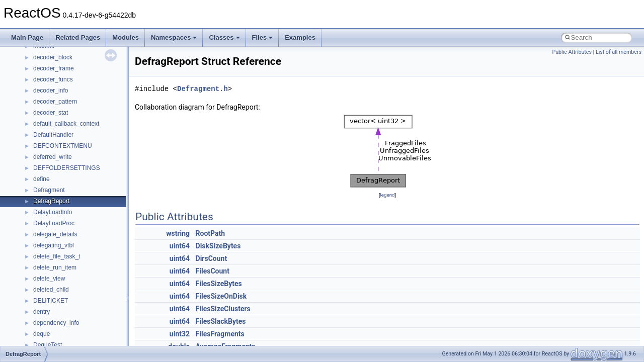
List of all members (619, 52)
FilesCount (213, 271)
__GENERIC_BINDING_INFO (73, 303)
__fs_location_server (61, 269)
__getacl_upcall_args (62, 314)
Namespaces (174, 37)
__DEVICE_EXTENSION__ (70, 159)
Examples (300, 37)
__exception (50, 203)
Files (263, 37)
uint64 (180, 246)
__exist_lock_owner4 (61, 214)
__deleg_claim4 (54, 148)
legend (387, 195)
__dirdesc (46, 170)
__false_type (50, 225)
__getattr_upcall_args (62, 325)
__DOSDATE (51, 181)
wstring (178, 233)
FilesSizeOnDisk (221, 296)
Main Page (27, 37)
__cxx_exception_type (63, 93)
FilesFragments (220, 334)
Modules (126, 37)
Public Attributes (572, 52)
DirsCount (212, 258)
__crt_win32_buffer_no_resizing (76, 48)
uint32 (180, 334)
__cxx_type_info (55, 115)
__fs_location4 (53, 258)
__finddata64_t (53, 247)
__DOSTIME (50, 192)
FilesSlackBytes (221, 321)
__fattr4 (44, 236)
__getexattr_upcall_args (65, 336)
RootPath (211, 233)
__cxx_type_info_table (63, 126)
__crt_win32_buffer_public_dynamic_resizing (93, 59)
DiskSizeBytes (218, 246)
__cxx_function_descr (62, 104)
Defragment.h (203, 89)
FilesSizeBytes (219, 284)
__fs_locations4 (54, 281)
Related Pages (78, 37)
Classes (224, 37)
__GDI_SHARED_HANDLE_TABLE (81, 292)
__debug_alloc (53, 137)
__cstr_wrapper (54, 70)
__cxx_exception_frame (65, 81)
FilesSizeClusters (223, 309)
